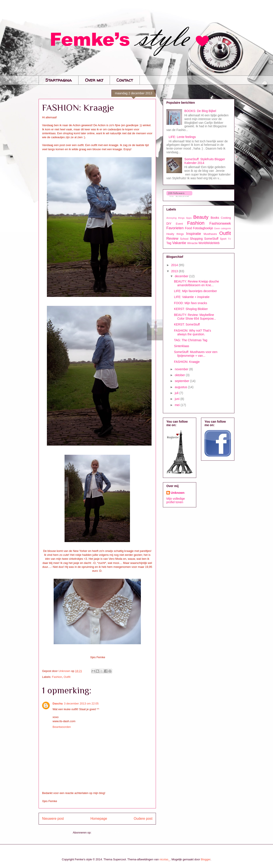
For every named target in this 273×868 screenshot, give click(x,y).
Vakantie (179, 243)
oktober (180, 375)
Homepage (99, 819)
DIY (169, 224)
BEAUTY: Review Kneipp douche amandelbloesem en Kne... (196, 283)
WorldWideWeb (209, 243)
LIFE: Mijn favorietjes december (195, 291)
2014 (175, 265)
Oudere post (143, 819)
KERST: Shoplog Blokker (191, 309)
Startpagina (59, 80)
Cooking (226, 218)
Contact (125, 80)
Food (188, 228)
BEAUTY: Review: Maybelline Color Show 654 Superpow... (195, 317)
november (182, 369)
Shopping (196, 239)
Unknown (178, 493)
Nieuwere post (53, 819)
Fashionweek (220, 223)
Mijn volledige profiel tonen (176, 500)
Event (179, 224)
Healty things (175, 234)
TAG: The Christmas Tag (191, 340)
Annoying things (176, 218)
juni (177, 399)
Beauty (201, 217)
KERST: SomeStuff (187, 324)
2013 (175, 271)
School (184, 239)
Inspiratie (194, 234)
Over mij (94, 80)
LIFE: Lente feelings (182, 137)
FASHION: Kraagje (187, 362)
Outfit (67, 677)
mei (177, 405)
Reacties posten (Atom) (107, 833)
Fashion (57, 677)
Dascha (58, 704)
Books (215, 218)
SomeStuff (211, 239)
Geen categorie (223, 228)
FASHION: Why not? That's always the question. (193, 332)
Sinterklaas (182, 346)
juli (177, 393)
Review (172, 239)
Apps (189, 218)
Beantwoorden (62, 727)
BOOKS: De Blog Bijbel (200, 111)
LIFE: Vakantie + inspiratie (192, 297)
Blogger (206, 859)
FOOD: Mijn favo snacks (191, 303)
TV (229, 239)
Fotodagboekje (203, 228)
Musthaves (210, 234)
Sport (223, 239)
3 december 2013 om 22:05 (81, 704)
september (182, 381)
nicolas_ (165, 859)
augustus (181, 387)
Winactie (192, 243)
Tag (169, 243)
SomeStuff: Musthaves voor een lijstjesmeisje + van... (196, 354)
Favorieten (175, 228)
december (182, 276)
